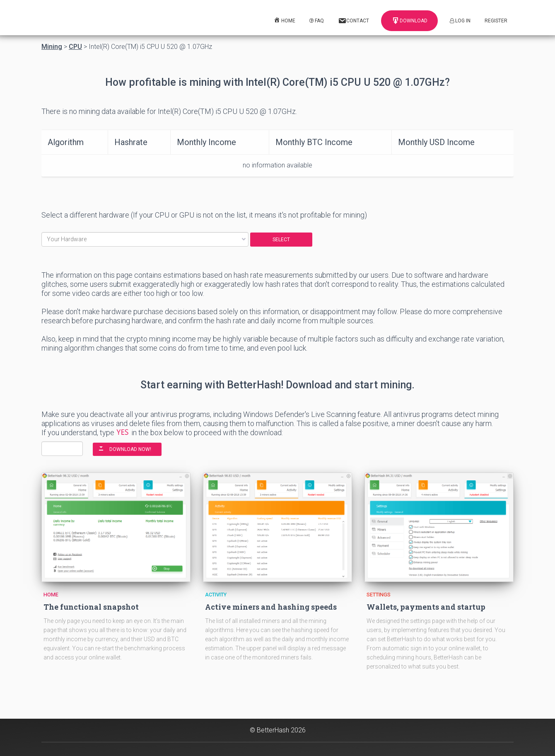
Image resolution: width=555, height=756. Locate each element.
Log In (460, 21)
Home (51, 595)
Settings (379, 595)
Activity (216, 595)
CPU (75, 47)
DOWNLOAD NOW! (130, 449)
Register (496, 21)
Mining (52, 47)
